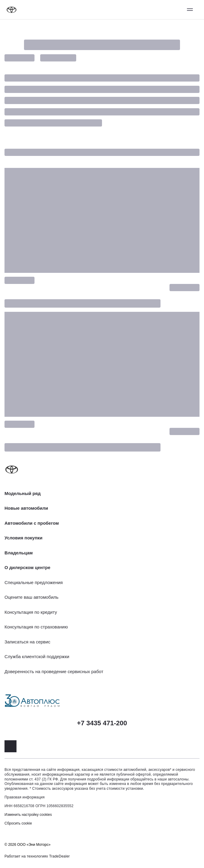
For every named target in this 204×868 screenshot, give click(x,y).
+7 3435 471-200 (102, 723)
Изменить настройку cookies (28, 815)
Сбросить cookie (18, 823)
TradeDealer (60, 856)
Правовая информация (25, 797)
